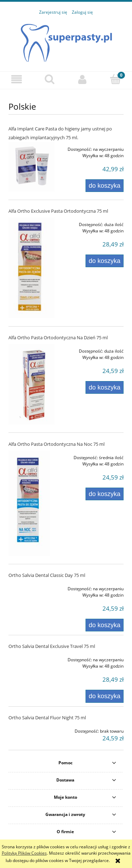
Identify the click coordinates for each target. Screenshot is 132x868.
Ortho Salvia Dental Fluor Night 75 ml (47, 718)
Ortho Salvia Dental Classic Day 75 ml (47, 575)
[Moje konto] (83, 79)
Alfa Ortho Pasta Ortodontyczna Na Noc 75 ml (56, 444)
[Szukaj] (50, 79)
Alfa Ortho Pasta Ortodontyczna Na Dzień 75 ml (58, 337)
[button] (17, 79)
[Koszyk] (115, 79)
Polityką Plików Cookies (24, 853)
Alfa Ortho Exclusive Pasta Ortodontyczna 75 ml (58, 211)
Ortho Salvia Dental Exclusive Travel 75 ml (52, 646)
